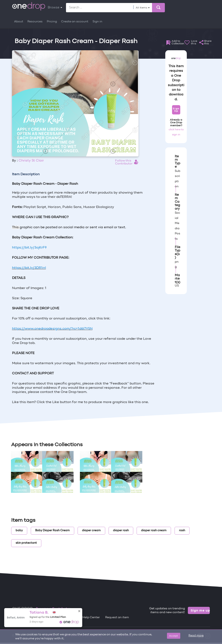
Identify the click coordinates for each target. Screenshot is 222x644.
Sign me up (200, 610)
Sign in (97, 22)
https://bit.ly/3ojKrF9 (29, 248)
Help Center (91, 618)
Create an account (75, 22)
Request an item (117, 618)
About (19, 22)
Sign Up (176, 110)
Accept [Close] (174, 636)
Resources (35, 22)
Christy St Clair (31, 161)
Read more (196, 636)
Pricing (52, 22)
